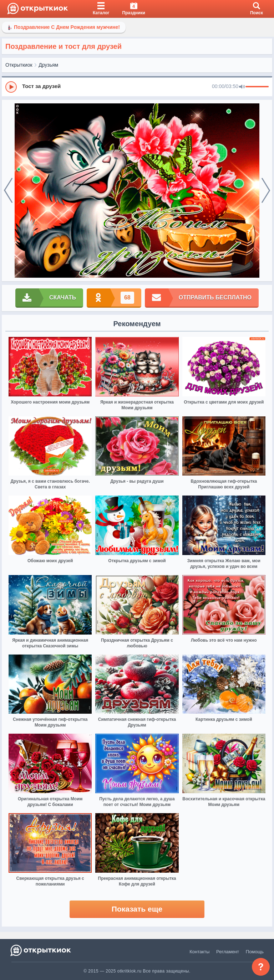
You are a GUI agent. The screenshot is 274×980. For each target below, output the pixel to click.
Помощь (255, 952)
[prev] (8, 191)
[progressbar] (257, 87)
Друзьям (48, 65)
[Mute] (242, 87)
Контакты (199, 952)
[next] (266, 191)
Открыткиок (19, 65)
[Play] (11, 87)
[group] (137, 87)
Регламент (228, 952)
